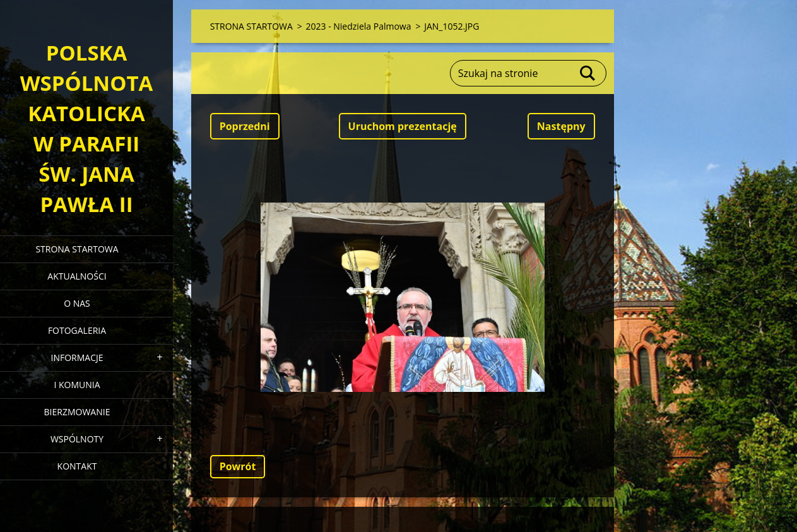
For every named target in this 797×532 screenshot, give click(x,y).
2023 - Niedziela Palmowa (359, 26)
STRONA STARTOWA (77, 249)
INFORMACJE (77, 358)
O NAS (77, 303)
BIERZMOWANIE (77, 412)
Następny (561, 126)
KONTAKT (77, 466)
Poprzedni (245, 126)
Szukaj (588, 73)
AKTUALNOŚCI (77, 276)
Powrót (238, 466)
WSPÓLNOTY (77, 439)
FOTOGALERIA (77, 330)
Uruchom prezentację (403, 126)
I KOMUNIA (77, 385)
